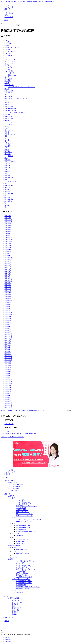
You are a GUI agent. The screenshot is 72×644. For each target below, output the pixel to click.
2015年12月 (8, 380)
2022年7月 (8, 261)
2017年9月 (8, 340)
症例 (6, 158)
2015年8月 (8, 387)
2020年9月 (8, 283)
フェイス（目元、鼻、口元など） (23, 561)
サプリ (7, 65)
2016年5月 (8, 370)
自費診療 (11, 496)
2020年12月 (8, 279)
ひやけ (7, 89)
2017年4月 (8, 350)
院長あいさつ (13, 483)
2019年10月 (8, 301)
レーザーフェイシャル (23, 502)
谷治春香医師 (9, 199)
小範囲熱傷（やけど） (23, 549)
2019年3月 (8, 307)
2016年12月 (8, 356)
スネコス (7, 69)
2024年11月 (8, 240)
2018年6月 (8, 322)
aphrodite (7, 42)
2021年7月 (8, 267)
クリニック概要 (13, 489)
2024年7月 (8, 247)
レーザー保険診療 (10, 109)
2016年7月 (8, 366)
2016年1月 (8, 378)
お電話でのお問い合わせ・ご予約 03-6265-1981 (20, 433)
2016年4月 (8, 372)
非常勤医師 (8, 201)
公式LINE (13, 437)
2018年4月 (8, 326)
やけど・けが (16, 547)
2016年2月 (8, 376)
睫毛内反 (7, 166)
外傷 (6, 136)
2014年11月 (8, 405)
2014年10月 (8, 407)
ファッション (9, 91)
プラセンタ (8, 93)
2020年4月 (8, 293)
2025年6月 (8, 230)
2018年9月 (8, 316)
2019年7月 (8, 305)
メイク (7, 103)
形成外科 (7, 146)
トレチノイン (20, 543)
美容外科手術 (16, 608)
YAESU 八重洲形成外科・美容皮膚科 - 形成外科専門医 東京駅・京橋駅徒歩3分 (28, 2)
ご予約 (7, 15)
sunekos (7, 46)
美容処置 (15, 604)
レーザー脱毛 (20, 500)
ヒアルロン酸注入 (22, 510)
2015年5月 (8, 393)
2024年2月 (8, 251)
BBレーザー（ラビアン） (24, 514)
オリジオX (8, 49)
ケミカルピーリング (11, 59)
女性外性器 (8, 140)
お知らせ (7, 53)
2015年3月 (8, 397)
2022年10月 (8, 259)
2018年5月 (8, 324)
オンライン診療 (10, 51)
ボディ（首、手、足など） (21, 579)
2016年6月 (8, 368)
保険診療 (7, 120)
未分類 (7, 150)
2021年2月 (8, 275)
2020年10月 (8, 281)
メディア (7, 105)
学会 (6, 142)
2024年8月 (8, 245)
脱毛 (13, 606)
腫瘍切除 (7, 187)
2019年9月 (8, 303)
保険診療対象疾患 (14, 545)
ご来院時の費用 (13, 598)
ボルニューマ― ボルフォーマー (16, 99)
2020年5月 (8, 291)
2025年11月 (8, 222)
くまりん (11, 73)
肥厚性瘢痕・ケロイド (23, 553)
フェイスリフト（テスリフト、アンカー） (30, 520)
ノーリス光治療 (21, 508)
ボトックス (8, 97)
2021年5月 (8, 269)
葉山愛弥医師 (9, 193)
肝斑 (6, 183)
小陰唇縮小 (8, 144)
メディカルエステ (18, 602)
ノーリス (7, 81)
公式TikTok (21, 437)
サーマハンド (9, 63)
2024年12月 (8, 238)
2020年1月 (8, 299)
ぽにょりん (12, 75)
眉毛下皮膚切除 (10, 162)
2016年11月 (8, 358)
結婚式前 (7, 172)
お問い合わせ (9, 13)
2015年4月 (8, 395)
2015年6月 (8, 391)
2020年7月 (8, 287)
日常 (6, 148)
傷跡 (6, 126)
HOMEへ (7, 477)
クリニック (8, 57)
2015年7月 (8, 389)
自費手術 (7, 191)
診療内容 (7, 9)
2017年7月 (8, 344)
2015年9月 (8, 385)
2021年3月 (8, 273)
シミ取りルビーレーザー (24, 504)
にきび (7, 77)
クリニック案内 (10, 7)
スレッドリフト (10, 71)
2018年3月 (8, 328)
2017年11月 (8, 336)
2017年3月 (8, 352)
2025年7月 (8, 228)
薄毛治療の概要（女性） (24, 528)
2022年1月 (8, 263)
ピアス (7, 83)
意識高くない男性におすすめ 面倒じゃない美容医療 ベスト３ (22, 411)
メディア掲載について (12, 470)
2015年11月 (8, 381)
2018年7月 (8, 320)
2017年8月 (8, 342)
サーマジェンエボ (10, 61)
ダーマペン (12, 181)
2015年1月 (8, 401)
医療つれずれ (9, 130)
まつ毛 (7, 101)
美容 (6, 174)
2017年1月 (8, 354)
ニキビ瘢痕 (8, 79)
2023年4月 (8, 255)
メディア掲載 (9, 107)
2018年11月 (8, 312)
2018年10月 (8, 314)
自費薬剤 (15, 612)
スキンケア (16, 600)
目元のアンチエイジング (24, 522)
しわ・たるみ (16, 518)
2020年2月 (8, 297)
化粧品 (7, 128)
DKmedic (7, 474)
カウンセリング (10, 55)
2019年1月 (8, 310)
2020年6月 (8, 289)
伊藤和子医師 (9, 118)
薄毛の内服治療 (21, 530)
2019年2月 (8, 309)
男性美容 (7, 154)
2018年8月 (8, 318)
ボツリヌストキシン (22, 512)
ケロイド (11, 122)
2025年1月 (8, 236)
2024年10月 (8, 241)
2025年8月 (8, 226)
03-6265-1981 (9, 17)
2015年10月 (8, 383)
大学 (6, 138)
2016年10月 (8, 360)
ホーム (7, 5)
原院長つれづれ (10, 134)
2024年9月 (8, 243)
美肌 (6, 179)
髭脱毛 (10, 156)
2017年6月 (8, 346)
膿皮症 (7, 189)
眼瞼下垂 (7, 164)
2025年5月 (8, 232)
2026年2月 (8, 218)
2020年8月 (8, 285)
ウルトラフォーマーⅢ (12, 47)
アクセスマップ (13, 491)
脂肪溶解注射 (9, 185)
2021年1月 (8, 277)
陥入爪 (10, 124)
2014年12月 (8, 403)
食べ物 (7, 205)
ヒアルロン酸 (9, 85)
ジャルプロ (8, 67)
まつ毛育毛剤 (20, 541)
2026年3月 (8, 216)
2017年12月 (8, 334)
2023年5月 (8, 253)
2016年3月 (8, 374)
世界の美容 (8, 116)
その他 (14, 537)
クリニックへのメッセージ (17, 485)
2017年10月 (8, 338)
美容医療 (7, 176)
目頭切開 (7, 160)
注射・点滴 (16, 534)
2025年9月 (8, 224)
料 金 (6, 11)
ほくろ (7, 95)
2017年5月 (8, 348)
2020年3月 (8, 295)
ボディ (14, 524)
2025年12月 (8, 220)
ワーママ (7, 114)
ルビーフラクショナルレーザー (26, 506)
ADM (6, 40)
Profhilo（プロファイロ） (24, 516)
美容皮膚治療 (9, 178)
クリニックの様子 (14, 487)
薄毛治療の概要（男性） (24, 526)
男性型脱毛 (8, 152)
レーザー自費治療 (10, 110)
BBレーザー (8, 44)
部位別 (10, 559)
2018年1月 (8, 332)
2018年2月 (8, 330)
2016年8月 (8, 364)
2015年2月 (8, 399)
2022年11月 (8, 257)
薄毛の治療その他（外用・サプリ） (28, 532)
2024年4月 (8, 249)
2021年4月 (8, 271)
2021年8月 (8, 265)
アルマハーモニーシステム (17, 112)
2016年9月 (8, 362)
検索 (18, 25)
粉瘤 (6, 170)
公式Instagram (5, 437)
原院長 (7, 132)
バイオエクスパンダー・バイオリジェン (22, 87)
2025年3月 (8, 234)
